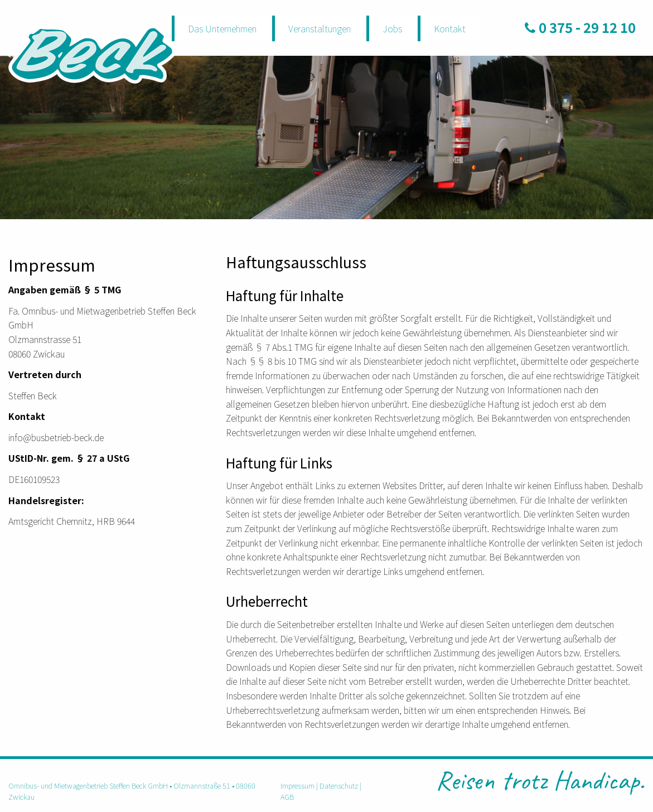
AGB (287, 797)
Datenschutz (339, 786)
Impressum (298, 786)
